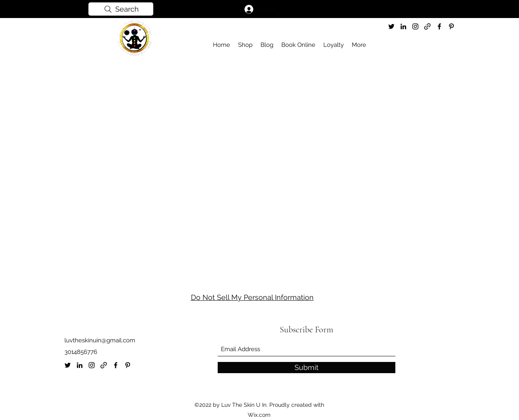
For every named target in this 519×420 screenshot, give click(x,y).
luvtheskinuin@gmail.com (100, 340)
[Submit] (307, 368)
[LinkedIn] (403, 26)
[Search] (121, 9)
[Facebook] (439, 26)
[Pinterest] (451, 26)
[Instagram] (415, 26)
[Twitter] (391, 26)
